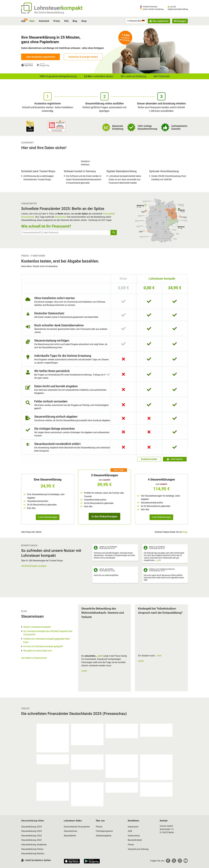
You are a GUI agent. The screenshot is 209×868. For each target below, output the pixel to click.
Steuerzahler (61, 217)
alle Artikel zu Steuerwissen (34, 658)
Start (32, 21)
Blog (75, 21)
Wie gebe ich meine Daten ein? (38, 651)
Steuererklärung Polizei (32, 849)
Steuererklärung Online (33, 821)
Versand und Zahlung (138, 849)
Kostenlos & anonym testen (83, 57)
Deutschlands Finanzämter (77, 827)
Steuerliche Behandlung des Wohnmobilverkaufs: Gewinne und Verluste (103, 613)
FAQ (66, 21)
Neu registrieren (159, 21)
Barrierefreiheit (135, 840)
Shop (84, 21)
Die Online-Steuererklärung (49, 12)
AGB (130, 831)
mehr (159, 560)
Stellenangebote (104, 836)
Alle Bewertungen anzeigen (34, 566)
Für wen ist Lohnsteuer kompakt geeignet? (43, 646)
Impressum (133, 827)
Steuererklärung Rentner (33, 854)
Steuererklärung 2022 (31, 840)
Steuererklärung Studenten (34, 845)
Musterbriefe (70, 836)
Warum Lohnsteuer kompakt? (37, 627)
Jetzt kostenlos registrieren (41, 57)
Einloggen (180, 21)
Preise (57, 21)
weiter (84, 671)
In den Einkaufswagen (48, 517)
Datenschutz (134, 836)
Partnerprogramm (104, 831)
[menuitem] (136, 21)
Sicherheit (44, 21)
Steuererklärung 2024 (31, 831)
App (23, 21)
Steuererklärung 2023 (31, 836)
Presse (99, 827)
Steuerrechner (70, 831)
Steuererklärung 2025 (31, 827)
